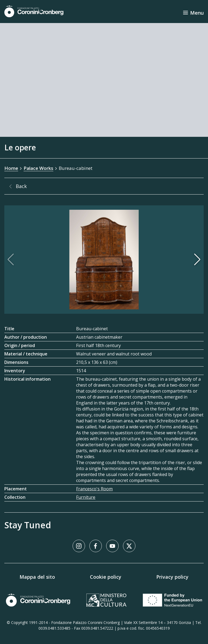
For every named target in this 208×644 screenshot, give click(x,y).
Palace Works (38, 168)
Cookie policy (106, 577)
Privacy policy (172, 577)
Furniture (86, 497)
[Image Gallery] (104, 260)
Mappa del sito (37, 577)
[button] (197, 260)
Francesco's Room (94, 489)
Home (11, 168)
